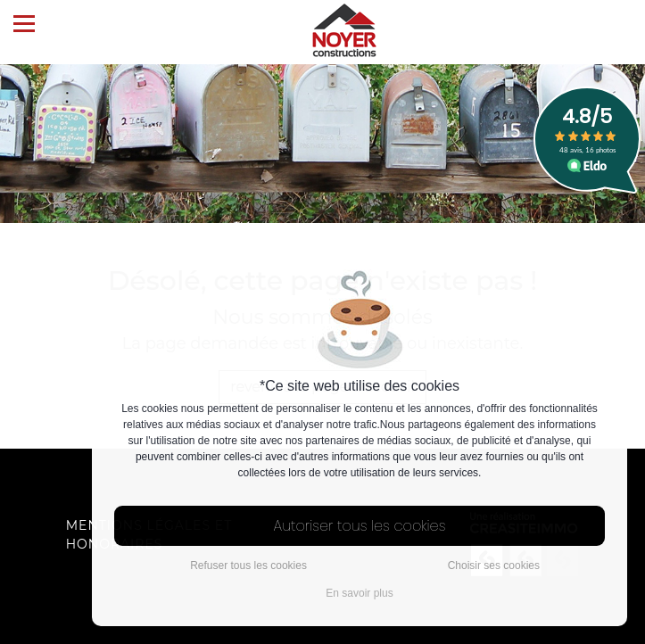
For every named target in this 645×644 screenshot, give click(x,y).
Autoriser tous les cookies (360, 526)
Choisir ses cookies (494, 566)
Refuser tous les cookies (248, 566)
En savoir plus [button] (359, 593)
